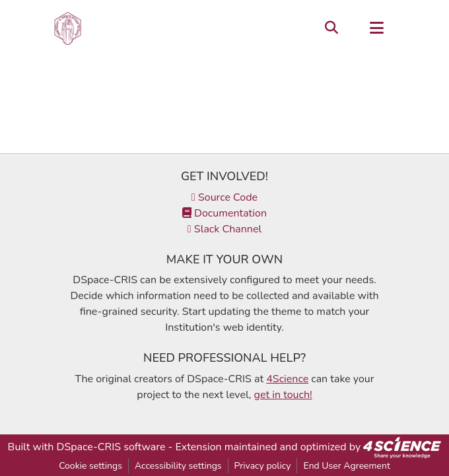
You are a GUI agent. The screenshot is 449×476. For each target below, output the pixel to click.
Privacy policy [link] (263, 466)
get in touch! (283, 395)
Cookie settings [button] (90, 466)
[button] (68, 28)
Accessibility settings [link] (178, 466)
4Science (287, 379)
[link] (402, 447)
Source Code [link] (224, 197)
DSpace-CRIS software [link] (111, 447)
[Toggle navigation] (376, 28)
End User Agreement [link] (346, 466)
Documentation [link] (224, 213)
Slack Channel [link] (224, 229)
